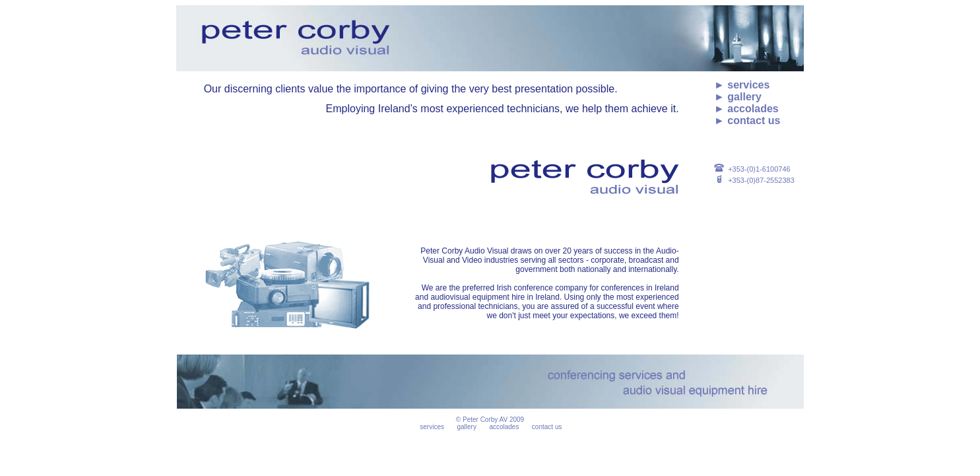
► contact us (747, 120)
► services (742, 85)
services (432, 427)
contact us (547, 427)
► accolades (746, 109)
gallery (466, 427)
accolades (504, 427)
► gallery (738, 97)
